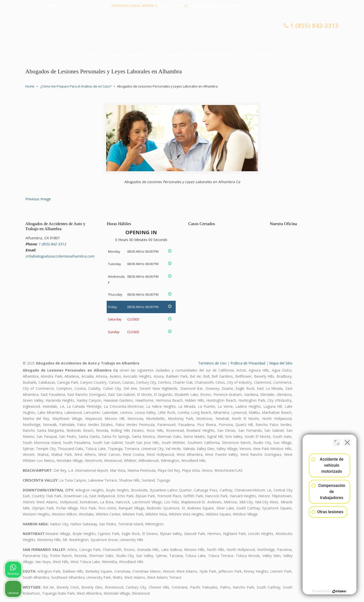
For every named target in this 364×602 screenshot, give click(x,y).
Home (30, 86)
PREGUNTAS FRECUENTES (48, 6)
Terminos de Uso (212, 363)
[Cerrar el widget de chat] (347, 440)
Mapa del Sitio (281, 363)
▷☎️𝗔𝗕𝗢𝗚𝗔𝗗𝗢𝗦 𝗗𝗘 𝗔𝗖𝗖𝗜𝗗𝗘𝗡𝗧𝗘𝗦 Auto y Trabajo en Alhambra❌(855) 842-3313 (182, 32)
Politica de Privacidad (248, 363)
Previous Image (38, 199)
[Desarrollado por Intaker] (321, 591)
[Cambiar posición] (337, 440)
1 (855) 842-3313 (171, 6)
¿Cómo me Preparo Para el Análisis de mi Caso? (76, 86)
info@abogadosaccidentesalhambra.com (221, 6)
